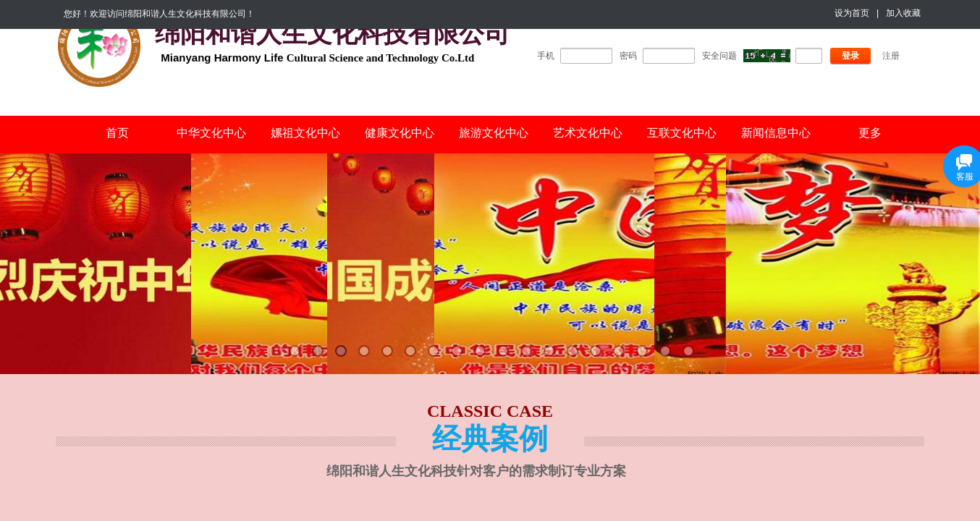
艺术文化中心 (588, 133)
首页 (117, 133)
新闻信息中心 (776, 133)
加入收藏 (903, 13)
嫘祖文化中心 (305, 133)
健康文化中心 (400, 133)
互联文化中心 (682, 133)
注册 (891, 56)
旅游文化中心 (494, 133)
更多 (870, 133)
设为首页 (852, 13)
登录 (850, 56)
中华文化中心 (211, 133)
